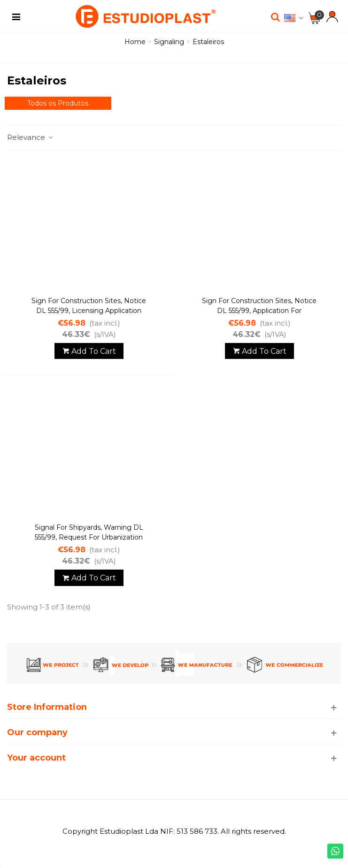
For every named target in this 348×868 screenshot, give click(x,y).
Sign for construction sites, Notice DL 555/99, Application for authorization (259, 311)
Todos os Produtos (58, 103)
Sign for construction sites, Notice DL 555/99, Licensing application (89, 306)
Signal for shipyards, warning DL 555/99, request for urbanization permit (89, 537)
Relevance (31, 137)
